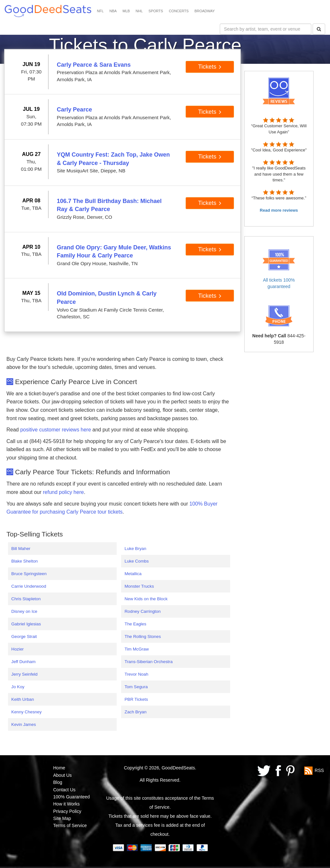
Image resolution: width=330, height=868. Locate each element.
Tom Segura (136, 687)
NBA (113, 11)
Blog (58, 782)
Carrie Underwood (29, 586)
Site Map (62, 818)
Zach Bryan (135, 712)
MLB (126, 11)
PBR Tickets (136, 699)
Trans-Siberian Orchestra (148, 662)
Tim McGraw (136, 649)
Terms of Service (70, 825)
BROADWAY (204, 11)
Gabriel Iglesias (26, 624)
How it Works (66, 804)
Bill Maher (21, 549)
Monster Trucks (139, 586)
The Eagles (135, 624)
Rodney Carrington (142, 611)
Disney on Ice (24, 611)
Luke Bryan (135, 549)
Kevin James (24, 724)
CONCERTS (179, 11)
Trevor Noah (136, 674)
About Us (63, 775)
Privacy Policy (67, 811)
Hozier (18, 649)
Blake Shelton (24, 561)
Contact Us (64, 790)
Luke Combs (136, 561)
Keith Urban (23, 699)
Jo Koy (18, 687)
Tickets (210, 67)
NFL (100, 11)
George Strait (24, 637)
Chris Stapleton (26, 599)
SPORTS (156, 11)
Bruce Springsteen (29, 574)
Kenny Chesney (26, 712)
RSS (319, 770)
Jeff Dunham (23, 662)
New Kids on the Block (146, 599)
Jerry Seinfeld (24, 674)
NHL (139, 11)
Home (59, 768)
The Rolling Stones (143, 637)
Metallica (133, 574)
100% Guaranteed (72, 797)
